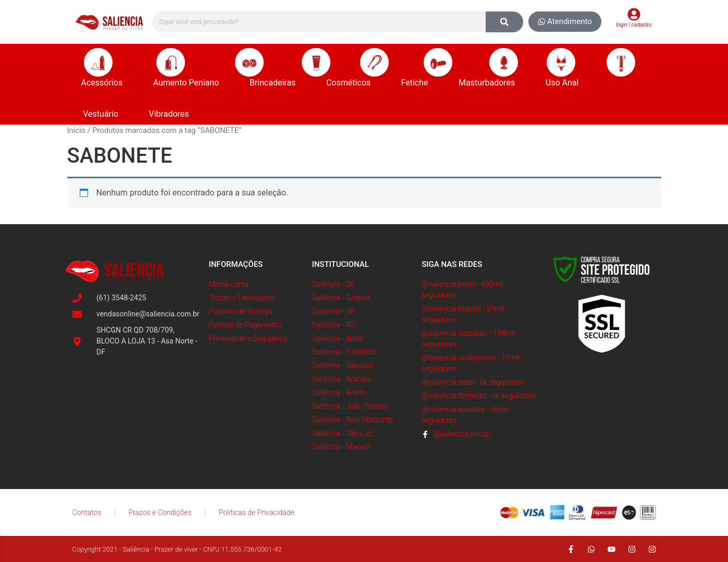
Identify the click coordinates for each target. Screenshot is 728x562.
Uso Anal (565, 83)
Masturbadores (489, 83)
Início (76, 130)
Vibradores (172, 114)
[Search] (504, 22)
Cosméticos (351, 83)
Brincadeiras (275, 83)
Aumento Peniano (189, 83)
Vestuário (103, 114)
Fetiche (417, 83)
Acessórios (105, 83)
